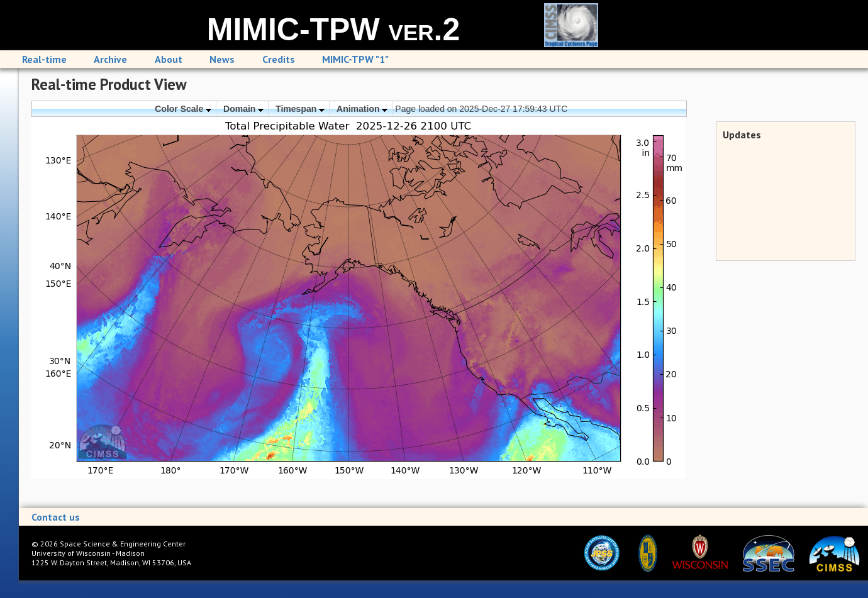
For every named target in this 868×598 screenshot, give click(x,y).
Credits (279, 59)
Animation (362, 109)
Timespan (300, 109)
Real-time (44, 59)
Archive (110, 59)
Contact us (56, 517)
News (222, 59)
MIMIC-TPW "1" (355, 59)
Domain (243, 109)
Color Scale (183, 109)
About (169, 59)
